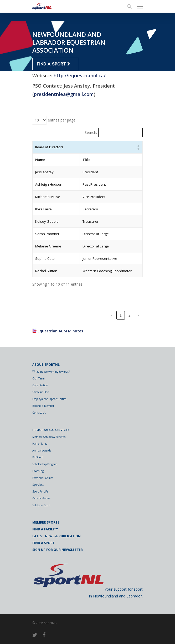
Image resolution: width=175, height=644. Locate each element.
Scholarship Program (45, 464)
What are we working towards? (51, 372)
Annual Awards (42, 450)
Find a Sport (43, 543)
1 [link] (121, 315)
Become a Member (43, 406)
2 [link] (130, 315)
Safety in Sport (41, 505)
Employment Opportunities (49, 399)
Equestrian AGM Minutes (60, 331)
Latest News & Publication (56, 536)
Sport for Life (40, 491)
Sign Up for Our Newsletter (58, 550)
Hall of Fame (40, 444)
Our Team (38, 378)
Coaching (38, 471)
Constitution (40, 385)
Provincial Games (43, 478)
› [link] (139, 315)
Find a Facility (45, 529)
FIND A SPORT (53, 64)
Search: (91, 132)
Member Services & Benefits (49, 437)
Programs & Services (51, 430)
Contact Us (39, 413)
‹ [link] (112, 315)
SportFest (38, 485)
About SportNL (46, 365)
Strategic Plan (41, 392)
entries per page (62, 120)
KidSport (38, 457)
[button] (138, 147)
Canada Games (41, 498)
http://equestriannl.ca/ (80, 75)
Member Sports (46, 522)
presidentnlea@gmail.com (64, 94)
